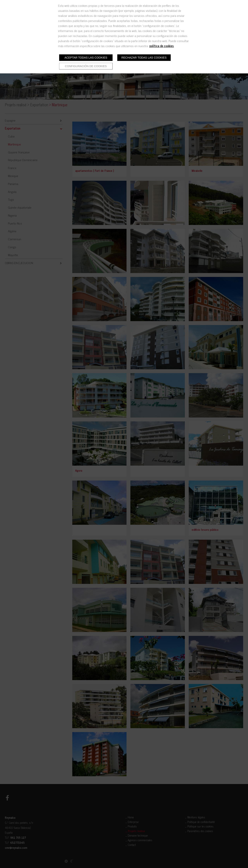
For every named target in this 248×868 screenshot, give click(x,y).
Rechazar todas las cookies (144, 58)
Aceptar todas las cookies (86, 58)
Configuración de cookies (86, 66)
